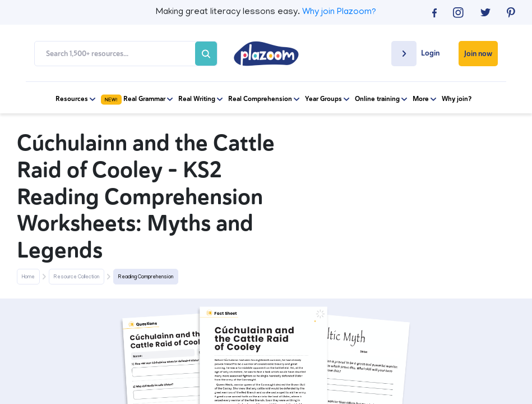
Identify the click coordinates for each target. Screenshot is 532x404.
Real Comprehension (264, 99)
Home (28, 277)
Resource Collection (77, 277)
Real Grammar (137, 99)
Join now (478, 54)
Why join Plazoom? (339, 12)
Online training (381, 99)
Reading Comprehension (146, 277)
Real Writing (200, 99)
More (424, 99)
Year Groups (327, 99)
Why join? (457, 99)
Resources (75, 99)
